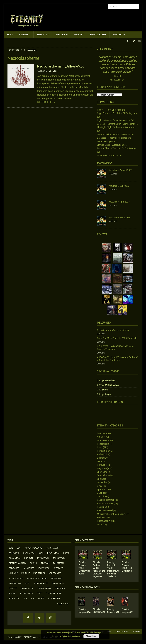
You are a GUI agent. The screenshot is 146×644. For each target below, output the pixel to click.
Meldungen (104, 322)
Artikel (100, 437)
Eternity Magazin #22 (113, 610)
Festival (45, 563)
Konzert (26, 573)
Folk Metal (59, 563)
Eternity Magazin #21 (128, 611)
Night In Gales (41, 583)
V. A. (25, 598)
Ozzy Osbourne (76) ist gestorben (113, 330)
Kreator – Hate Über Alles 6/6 (111, 110)
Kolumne (101, 507)
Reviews (24, 35)
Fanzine (34, 563)
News (10, 35)
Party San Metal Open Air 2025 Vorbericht (117, 338)
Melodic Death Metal (37, 578)
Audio (100, 454)
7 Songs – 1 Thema (108, 371)
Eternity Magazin (17, 563)
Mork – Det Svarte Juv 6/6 (110, 155)
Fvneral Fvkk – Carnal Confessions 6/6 (116, 134)
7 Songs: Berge (104, 394)
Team (100, 524)
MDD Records (55, 573)
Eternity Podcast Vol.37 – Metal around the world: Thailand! (113, 569)
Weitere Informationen (71, 636)
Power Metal (27, 588)
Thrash (13, 593)
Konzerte (101, 444)
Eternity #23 (43, 558)
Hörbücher (102, 465)
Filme (100, 461)
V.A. (33, 598)
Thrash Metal (27, 593)
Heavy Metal (44, 568)
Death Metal (53, 553)
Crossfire (101, 496)
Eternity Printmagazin (87, 587)
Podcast (79, 35)
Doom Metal (15, 558)
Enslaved (29, 558)
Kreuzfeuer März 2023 (119, 217)
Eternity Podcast (84, 540)
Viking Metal (54, 598)
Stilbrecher (102, 482)
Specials (60, 35)
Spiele (100, 479)
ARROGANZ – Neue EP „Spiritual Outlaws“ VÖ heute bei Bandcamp (117, 358)
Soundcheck (105, 163)
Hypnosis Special (105, 503)
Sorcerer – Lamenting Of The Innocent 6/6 (117, 124)
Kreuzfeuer (39, 573)
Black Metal (29, 553)
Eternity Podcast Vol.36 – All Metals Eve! (127, 566)
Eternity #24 (59, 558)
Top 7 (40, 593)
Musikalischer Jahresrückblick (112, 514)
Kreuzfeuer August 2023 (120, 170)
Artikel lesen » (118, 80)
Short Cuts (102, 472)
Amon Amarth (53, 548)
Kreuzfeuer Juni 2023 (119, 186)
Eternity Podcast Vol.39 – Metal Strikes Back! (84, 568)
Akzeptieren (91, 636)
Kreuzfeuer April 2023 (119, 201)
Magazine (102, 468)
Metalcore (56, 578)
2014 (19, 548)
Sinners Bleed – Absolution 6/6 (112, 145)
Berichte (42, 35)
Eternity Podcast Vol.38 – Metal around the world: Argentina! (99, 569)
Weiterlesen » (46, 102)
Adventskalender (34, 548)
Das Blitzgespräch (106, 500)
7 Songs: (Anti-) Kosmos (108, 385)
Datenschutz (122, 631)
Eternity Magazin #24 (84, 611)
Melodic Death (16, 578)
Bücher (100, 458)
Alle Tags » (63, 603)
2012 (11, 548)
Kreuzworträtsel (105, 510)
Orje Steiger (54, 71)
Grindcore (14, 568)
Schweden (60, 588)
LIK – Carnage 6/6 (106, 141)
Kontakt (118, 35)
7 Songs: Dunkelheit (106, 380)
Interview (58, 568)
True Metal (14, 598)
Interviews (102, 440)
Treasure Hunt (54, 593)
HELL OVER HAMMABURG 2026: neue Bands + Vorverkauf (115, 347)
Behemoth (14, 553)
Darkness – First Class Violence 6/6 (114, 138)
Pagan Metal (58, 583)
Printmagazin (98, 35)
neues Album (15, 583)
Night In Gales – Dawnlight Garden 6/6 (116, 120)
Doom (66, 553)
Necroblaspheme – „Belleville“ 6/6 (61, 66)
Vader (41, 598)
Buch (41, 553)
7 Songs (101, 493)
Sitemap (136, 631)
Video (100, 486)
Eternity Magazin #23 (99, 610)
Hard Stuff (28, 568)
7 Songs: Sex (103, 389)
